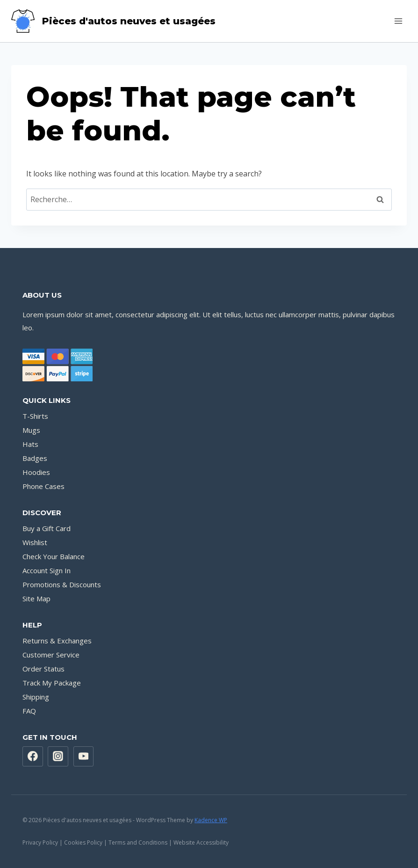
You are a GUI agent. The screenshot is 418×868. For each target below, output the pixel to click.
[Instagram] (58, 757)
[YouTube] (84, 757)
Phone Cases (43, 486)
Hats (30, 444)
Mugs (31, 430)
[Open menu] (398, 21)
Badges (35, 458)
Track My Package (52, 683)
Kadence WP (211, 820)
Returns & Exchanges (57, 641)
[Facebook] (33, 757)
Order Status (43, 669)
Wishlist (35, 542)
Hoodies (36, 472)
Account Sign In (47, 570)
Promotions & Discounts (62, 584)
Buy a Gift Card (47, 528)
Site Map (36, 598)
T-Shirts (35, 416)
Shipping (36, 697)
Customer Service (51, 655)
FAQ (29, 711)
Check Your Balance (54, 556)
